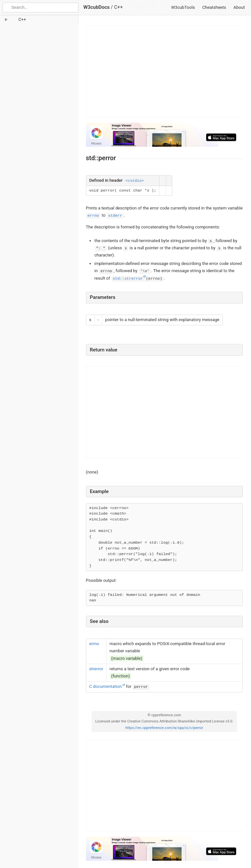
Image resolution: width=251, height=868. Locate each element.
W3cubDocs (96, 7)
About (239, 7)
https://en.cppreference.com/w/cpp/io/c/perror (164, 728)
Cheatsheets (214, 7)
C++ (118, 7)
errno (93, 216)
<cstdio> (134, 181)
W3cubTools (183, 7)
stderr (115, 216)
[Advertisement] (165, 71)
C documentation (106, 686)
